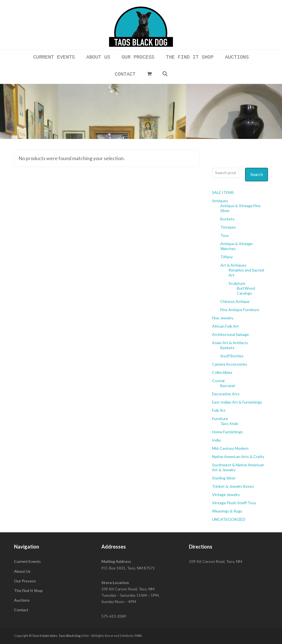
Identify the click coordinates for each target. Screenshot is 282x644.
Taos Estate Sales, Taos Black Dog (56, 636)
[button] (149, 74)
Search (257, 174)
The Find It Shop (28, 590)
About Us (22, 571)
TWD (138, 636)
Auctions (22, 600)
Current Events (27, 561)
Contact (21, 610)
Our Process (25, 581)
